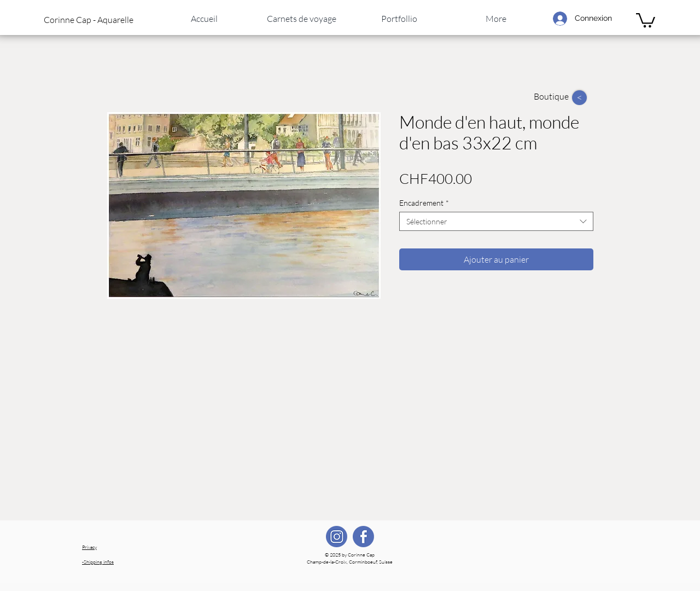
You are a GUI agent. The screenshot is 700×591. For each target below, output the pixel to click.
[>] (579, 98)
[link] (646, 19)
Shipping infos (98, 561)
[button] (98, 20)
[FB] (363, 537)
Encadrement (424, 203)
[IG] (337, 537)
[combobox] (496, 221)
